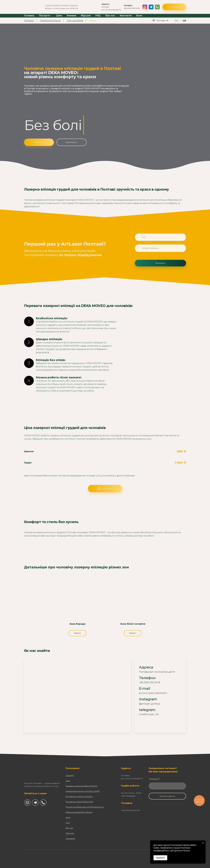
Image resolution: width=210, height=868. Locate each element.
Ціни (59, 16)
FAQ (98, 16)
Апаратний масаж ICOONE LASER (83, 791)
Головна (29, 16)
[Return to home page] (33, 7)
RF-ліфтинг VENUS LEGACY (79, 796)
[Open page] (77, 602)
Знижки (71, 16)
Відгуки (86, 16)
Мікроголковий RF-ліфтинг (79, 812)
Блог (139, 16)
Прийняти (160, 858)
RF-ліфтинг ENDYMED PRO (79, 802)
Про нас (110, 16)
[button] (145, 7)
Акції (68, 817)
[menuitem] (176, 21)
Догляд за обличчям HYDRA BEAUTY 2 (85, 807)
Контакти (126, 16)
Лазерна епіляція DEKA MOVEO (82, 786)
